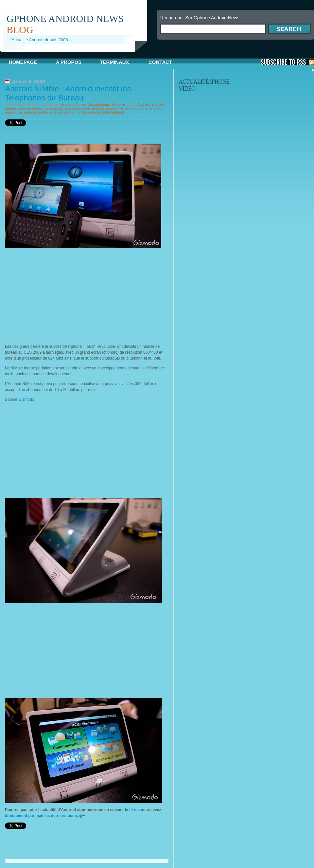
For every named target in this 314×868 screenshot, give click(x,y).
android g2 (54, 108)
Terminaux (114, 62)
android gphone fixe (108, 108)
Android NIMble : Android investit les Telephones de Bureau (68, 93)
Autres (80, 104)
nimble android (88, 112)
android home (136, 108)
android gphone (77, 108)
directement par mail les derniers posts (41, 816)
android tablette (62, 112)
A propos (69, 62)
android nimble (36, 112)
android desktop (31, 108)
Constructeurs (99, 104)
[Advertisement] (60, 294)
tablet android (113, 112)
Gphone (118, 104)
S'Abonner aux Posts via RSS (287, 62)
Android (67, 104)
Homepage (23, 62)
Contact (160, 62)
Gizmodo (26, 399)
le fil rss (132, 810)
